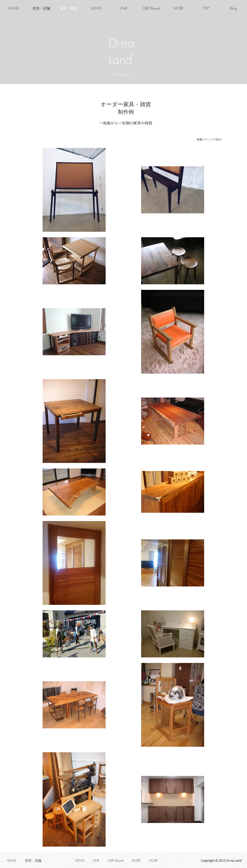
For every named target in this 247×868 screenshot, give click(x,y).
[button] (179, 8)
